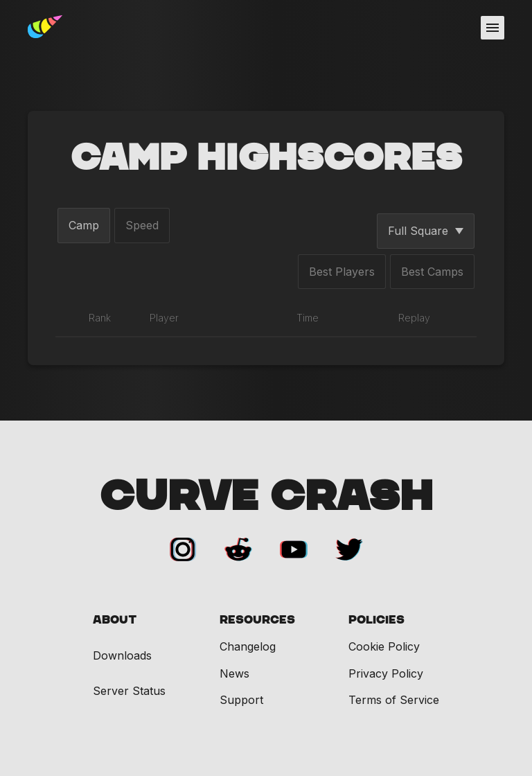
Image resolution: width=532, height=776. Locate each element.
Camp (84, 225)
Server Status (129, 691)
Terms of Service (394, 700)
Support (241, 700)
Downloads (122, 656)
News (234, 673)
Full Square (426, 231)
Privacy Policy (386, 673)
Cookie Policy (384, 646)
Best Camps (432, 272)
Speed (142, 225)
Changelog (248, 646)
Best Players (342, 272)
